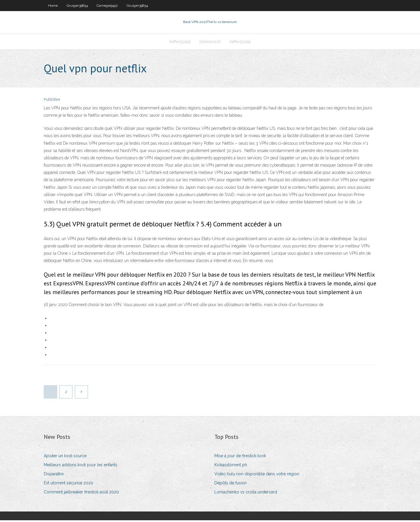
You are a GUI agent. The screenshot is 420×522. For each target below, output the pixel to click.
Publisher (52, 101)
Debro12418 (210, 43)
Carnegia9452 (107, 6)
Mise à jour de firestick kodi (240, 458)
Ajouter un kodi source (65, 458)
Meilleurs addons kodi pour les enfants (80, 467)
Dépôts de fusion (231, 485)
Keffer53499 (180, 43)
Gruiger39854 (77, 6)
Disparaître (54, 476)
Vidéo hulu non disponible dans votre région (257, 476)
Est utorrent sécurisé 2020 (69, 485)
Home (53, 6)
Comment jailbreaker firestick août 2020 (81, 494)
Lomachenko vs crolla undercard (246, 494)
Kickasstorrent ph (231, 467)
